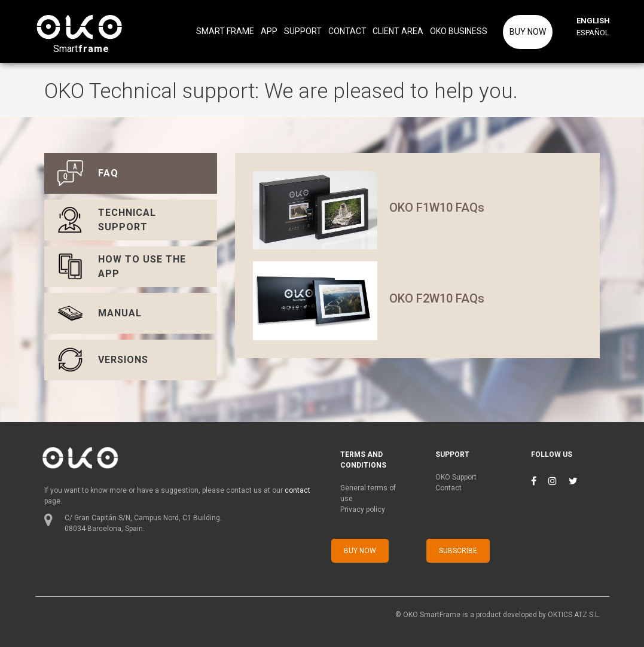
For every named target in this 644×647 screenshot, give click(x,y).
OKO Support (456, 477)
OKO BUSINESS (459, 31)
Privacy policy (363, 509)
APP (269, 31)
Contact (448, 488)
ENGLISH (591, 21)
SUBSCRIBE (458, 551)
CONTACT (347, 31)
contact (297, 490)
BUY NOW (528, 32)
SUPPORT (303, 31)
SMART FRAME (225, 31)
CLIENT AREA (398, 31)
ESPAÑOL (591, 33)
